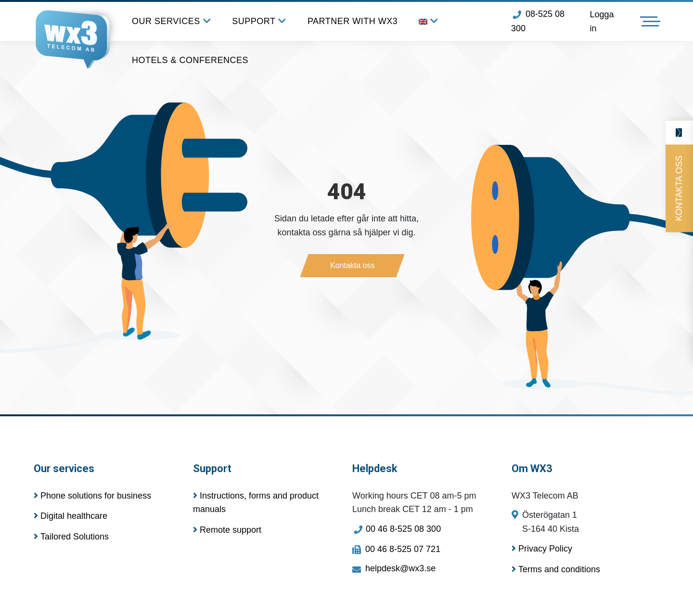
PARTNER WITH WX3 (353, 21)
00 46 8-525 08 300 (397, 529)
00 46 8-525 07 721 (396, 549)
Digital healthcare (71, 516)
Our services (64, 468)
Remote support (227, 530)
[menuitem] (429, 21)
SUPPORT (259, 21)
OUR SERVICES (171, 21)
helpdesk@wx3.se (394, 568)
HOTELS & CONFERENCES (190, 60)
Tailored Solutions (71, 537)
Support (212, 468)
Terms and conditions (556, 569)
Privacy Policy (542, 549)
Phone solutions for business (92, 496)
